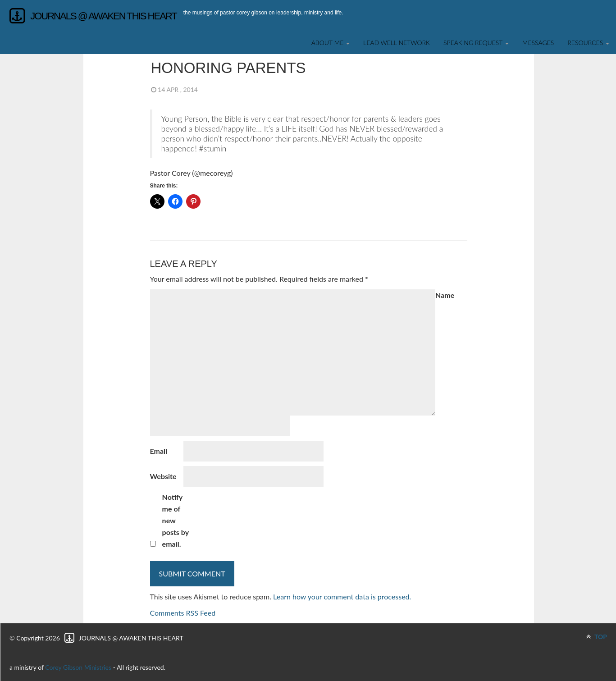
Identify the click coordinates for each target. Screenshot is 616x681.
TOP (597, 637)
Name (445, 295)
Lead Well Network (397, 43)
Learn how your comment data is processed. (342, 596)
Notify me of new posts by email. (176, 520)
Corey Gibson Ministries (78, 667)
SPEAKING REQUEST (476, 43)
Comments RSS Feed (183, 613)
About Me (331, 43)
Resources (588, 43)
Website (163, 476)
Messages (538, 43)
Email (159, 451)
